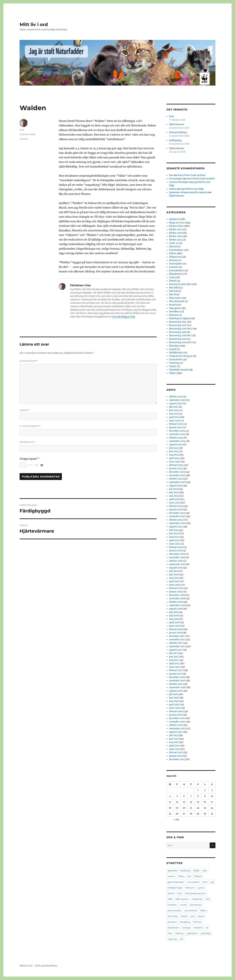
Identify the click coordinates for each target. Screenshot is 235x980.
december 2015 (177, 718)
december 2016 (177, 677)
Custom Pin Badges (179, 182)
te (207, 928)
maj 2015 (174, 742)
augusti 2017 (176, 650)
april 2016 (174, 705)
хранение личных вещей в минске (188, 192)
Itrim (205, 882)
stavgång (185, 922)
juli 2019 (173, 571)
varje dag (206, 933)
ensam (171, 876)
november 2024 (177, 434)
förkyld (198, 876)
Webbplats (27, 442)
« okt (176, 820)
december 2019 (177, 554)
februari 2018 (176, 629)
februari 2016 (176, 711)
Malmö (173, 281)
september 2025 (177, 400)
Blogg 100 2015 (177, 223)
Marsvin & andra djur (180, 284)
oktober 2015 (176, 725)
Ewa (22, 130)
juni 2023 (174, 492)
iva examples (176, 179)
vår (181, 939)
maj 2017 (174, 660)
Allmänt (24, 139)
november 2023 (177, 475)
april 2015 (174, 746)
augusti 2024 (176, 445)
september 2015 (177, 729)
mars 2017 (174, 667)
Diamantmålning (178, 132)
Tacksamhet (176, 359)
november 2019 (177, 557)
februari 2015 (176, 752)
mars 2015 (174, 749)
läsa (180, 893)
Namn (24, 410)
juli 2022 (174, 530)
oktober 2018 (176, 602)
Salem (184, 916)
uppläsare (192, 933)
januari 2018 (175, 633)
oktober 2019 (176, 561)
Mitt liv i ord (34, 24)
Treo (170, 933)
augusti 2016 (176, 691)
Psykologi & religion (180, 318)
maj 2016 (174, 701)
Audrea (173, 189)
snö (193, 916)
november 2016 (177, 681)
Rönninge (174, 346)
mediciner (197, 899)
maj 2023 (174, 496)
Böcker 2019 (176, 236)
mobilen (172, 905)
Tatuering (174, 363)
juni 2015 (174, 739)
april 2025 (174, 417)
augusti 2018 (176, 609)
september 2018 (177, 605)
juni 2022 (174, 534)
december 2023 (177, 472)
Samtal (173, 349)
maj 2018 (174, 619)
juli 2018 (173, 612)
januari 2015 (175, 756)
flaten (181, 876)
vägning (172, 939)
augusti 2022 (176, 527)
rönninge (173, 916)
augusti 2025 (176, 403)
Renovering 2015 (178, 322)
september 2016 (177, 687)
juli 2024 (174, 448)
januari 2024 (176, 468)
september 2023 (177, 482)
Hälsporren (175, 257)
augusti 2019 (176, 568)
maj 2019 (174, 578)
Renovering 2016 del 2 (181, 329)
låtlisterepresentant (196, 893)
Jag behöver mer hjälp (192, 189)
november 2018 (177, 599)
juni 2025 (174, 410)
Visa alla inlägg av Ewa (124, 317)
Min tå (172, 294)
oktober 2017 (176, 643)
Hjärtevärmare (177, 124)
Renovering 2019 (178, 339)
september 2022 (177, 523)
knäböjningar (175, 888)
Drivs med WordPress (46, 966)
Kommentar (29, 361)
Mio (208, 899)
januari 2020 (176, 551)
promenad (196, 905)
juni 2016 (174, 698)
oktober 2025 (176, 397)
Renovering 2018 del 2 (180, 336)
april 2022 (174, 540)
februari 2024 (176, 465)
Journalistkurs (177, 271)
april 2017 (174, 664)
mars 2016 (175, 708)
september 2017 (177, 646)
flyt (189, 876)
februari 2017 (176, 670)
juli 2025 (174, 407)
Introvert (174, 267)
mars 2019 (175, 585)
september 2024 (177, 441)
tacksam (198, 928)
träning (179, 933)
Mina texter (175, 298)
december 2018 (177, 595)
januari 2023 (176, 510)
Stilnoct (197, 922)
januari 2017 (175, 674)
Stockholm (173, 928)
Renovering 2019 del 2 (181, 342)
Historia (173, 260)
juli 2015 (173, 735)
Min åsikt (174, 288)
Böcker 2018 (175, 233)
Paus (172, 116)
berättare (185, 871)
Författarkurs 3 (177, 250)
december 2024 (177, 431)
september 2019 (177, 564)
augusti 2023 (176, 486)
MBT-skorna (182, 899)
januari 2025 (176, 427)
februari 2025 (176, 424)
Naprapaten (175, 308)
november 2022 (177, 516)
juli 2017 (173, 653)
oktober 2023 (176, 479)
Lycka (172, 277)
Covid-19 (174, 243)
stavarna (172, 922)
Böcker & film (176, 226)
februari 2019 (176, 588)
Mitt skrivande (177, 301)
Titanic (173, 366)
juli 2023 (173, 489)
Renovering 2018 (178, 332)
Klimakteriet (176, 274)
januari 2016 (176, 715)
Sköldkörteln (176, 353)
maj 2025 (174, 414)
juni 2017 (174, 657)
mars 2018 (174, 626)
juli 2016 (173, 694)
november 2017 (177, 640)
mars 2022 (175, 544)
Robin (203, 910)
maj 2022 (174, 537)
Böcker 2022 (176, 240)
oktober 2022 (176, 520)
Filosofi (173, 247)
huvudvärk (193, 882)
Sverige (186, 928)
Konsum (190, 888)
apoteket (172, 871)
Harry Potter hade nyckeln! (192, 175)
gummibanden (176, 882)
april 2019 (174, 581)
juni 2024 (174, 451)
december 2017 (177, 636)
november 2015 (177, 722)
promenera (191, 910)
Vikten (172, 373)
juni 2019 (174, 575)
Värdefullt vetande (179, 370)
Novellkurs (175, 312)
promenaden (175, 910)
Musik (172, 305)
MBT (170, 899)
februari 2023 (176, 506)
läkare (171, 893)
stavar (201, 916)
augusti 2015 (176, 732)
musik (183, 905)
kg (212, 882)
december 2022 (177, 513)
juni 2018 (174, 616)
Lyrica (201, 888)
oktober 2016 (176, 684)
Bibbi (196, 871)
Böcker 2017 (175, 229)
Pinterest (174, 315)
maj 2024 (174, 455)
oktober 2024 (176, 438)
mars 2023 (175, 503)
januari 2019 (176, 592)
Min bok (173, 291)
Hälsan (173, 253)
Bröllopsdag (175, 140)
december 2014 (177, 759)
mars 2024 (175, 462)
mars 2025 (175, 421)
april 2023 (174, 499)
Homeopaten (176, 264)
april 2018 (174, 622)
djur (205, 871)
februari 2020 (176, 547)
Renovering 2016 (178, 325)
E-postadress (30, 426)
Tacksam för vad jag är (181, 356)
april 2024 (174, 458)
